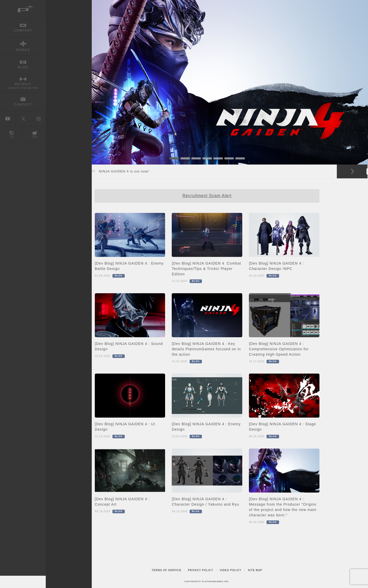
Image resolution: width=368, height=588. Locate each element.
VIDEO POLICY (231, 570)
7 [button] (240, 158)
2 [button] (185, 158)
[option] (207, 82)
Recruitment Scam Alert (207, 196)
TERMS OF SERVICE (167, 570)
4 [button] (207, 158)
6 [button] (229, 158)
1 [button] (174, 158)
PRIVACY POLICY (200, 570)
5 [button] (218, 158)
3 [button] (196, 158)
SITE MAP (255, 570)
